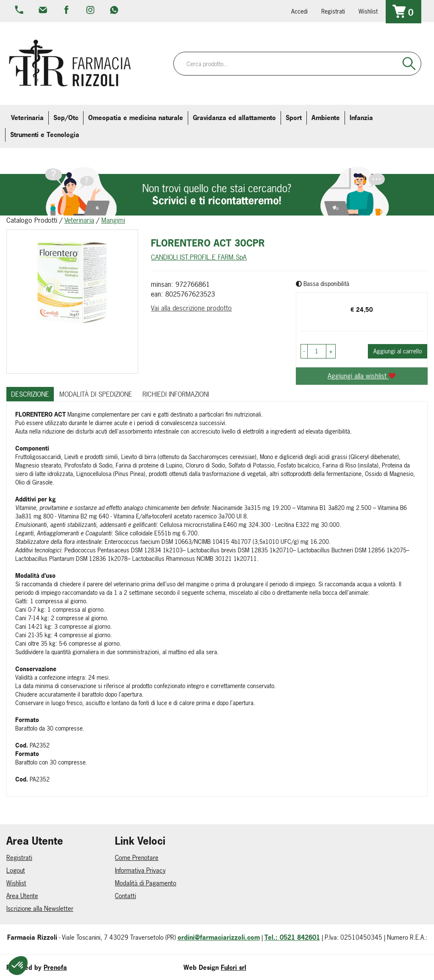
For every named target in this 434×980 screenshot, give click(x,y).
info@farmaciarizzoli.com (44, 11)
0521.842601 (20, 11)
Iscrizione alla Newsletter (40, 909)
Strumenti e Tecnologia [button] (45, 135)
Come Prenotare (137, 858)
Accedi (299, 11)
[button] (304, 351)
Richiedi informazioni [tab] (176, 394)
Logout (16, 870)
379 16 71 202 (115, 11)
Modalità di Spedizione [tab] (96, 394)
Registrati (333, 11)
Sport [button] (294, 118)
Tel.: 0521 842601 (292, 937)
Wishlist (368, 11)
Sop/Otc (66, 118)
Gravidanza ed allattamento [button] (234, 118)
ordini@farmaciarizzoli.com (219, 937)
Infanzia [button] (361, 118)
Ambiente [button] (326, 118)
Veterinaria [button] (27, 118)
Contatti (125, 896)
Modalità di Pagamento (146, 883)
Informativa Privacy (140, 870)
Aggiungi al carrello (398, 351)
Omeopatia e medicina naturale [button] (136, 118)
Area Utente (22, 896)
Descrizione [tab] (30, 394)
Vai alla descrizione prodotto (191, 308)
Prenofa (55, 967)
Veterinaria (79, 220)
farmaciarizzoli (67, 11)
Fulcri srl (234, 967)
